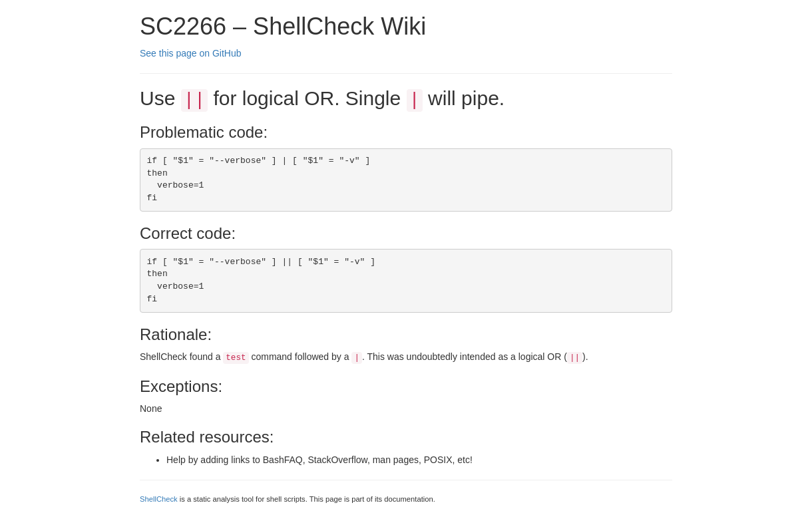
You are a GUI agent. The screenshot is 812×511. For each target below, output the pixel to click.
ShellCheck (159, 499)
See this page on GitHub (191, 53)
